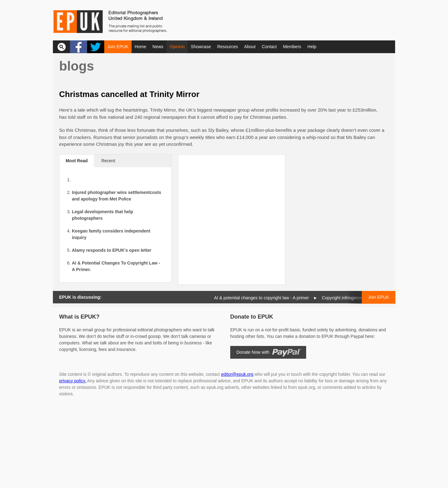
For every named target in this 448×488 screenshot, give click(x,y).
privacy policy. (73, 381)
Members (292, 47)
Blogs (77, 66)
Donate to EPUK (252, 317)
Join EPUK (118, 47)
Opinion (177, 47)
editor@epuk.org (237, 374)
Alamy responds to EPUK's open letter (112, 250)
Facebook (79, 47)
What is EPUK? (79, 317)
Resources (228, 47)
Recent (108, 161)
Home (140, 47)
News (158, 47)
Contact (269, 47)
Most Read (77, 161)
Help (312, 47)
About (250, 47)
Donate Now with (253, 352)
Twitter (96, 47)
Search (61, 47)
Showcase (201, 47)
